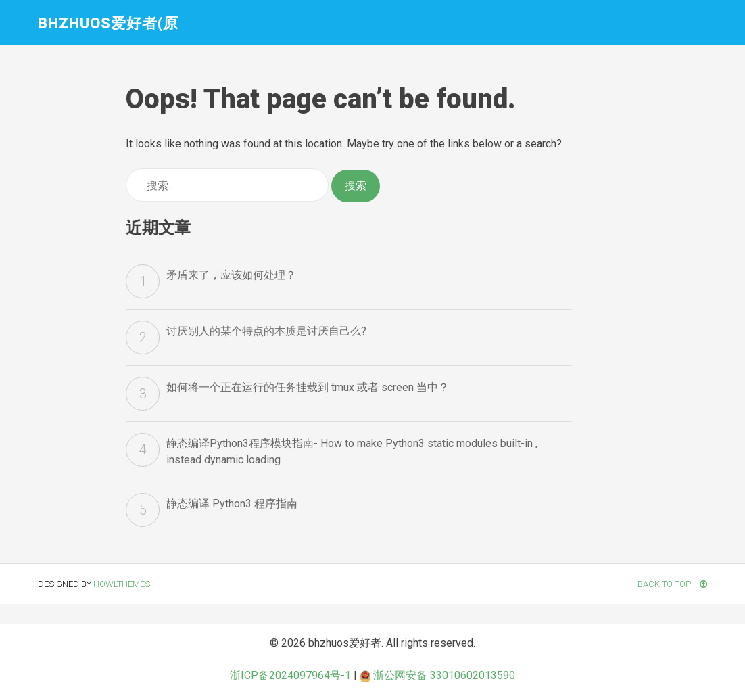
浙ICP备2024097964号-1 (290, 675)
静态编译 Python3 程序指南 (232, 504)
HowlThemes (122, 584)
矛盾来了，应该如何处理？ (231, 275)
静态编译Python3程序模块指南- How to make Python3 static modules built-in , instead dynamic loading (352, 451)
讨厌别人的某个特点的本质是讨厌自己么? (266, 331)
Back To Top (672, 584)
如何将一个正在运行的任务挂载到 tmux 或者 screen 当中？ (308, 387)
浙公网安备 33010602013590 (437, 675)
